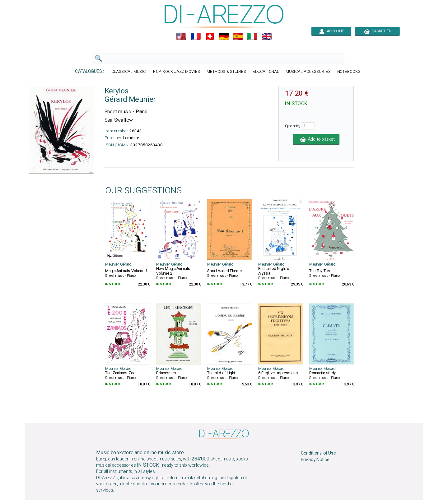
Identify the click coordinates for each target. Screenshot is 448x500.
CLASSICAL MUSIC (129, 72)
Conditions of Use (319, 453)
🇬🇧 (267, 36)
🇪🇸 (238, 36)
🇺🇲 (181, 36)
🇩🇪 (224, 36)
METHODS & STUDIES (226, 72)
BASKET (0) (377, 31)
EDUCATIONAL (266, 72)
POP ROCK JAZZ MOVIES (176, 72)
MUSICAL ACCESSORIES (308, 72)
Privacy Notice (315, 460)
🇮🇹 (252, 36)
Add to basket (316, 139)
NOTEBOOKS (349, 72)
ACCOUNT (331, 31)
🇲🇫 (196, 36)
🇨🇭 (210, 36)
